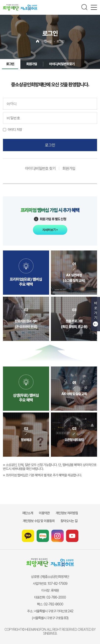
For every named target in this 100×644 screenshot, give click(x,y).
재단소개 (28, 513)
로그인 (60, 42)
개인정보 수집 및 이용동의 (39, 521)
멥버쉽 (48, 42)
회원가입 (32, 64)
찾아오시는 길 (69, 521)
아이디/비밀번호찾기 (62, 64)
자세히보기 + (50, 230)
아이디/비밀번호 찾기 (40, 168)
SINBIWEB (50, 633)
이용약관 (44, 513)
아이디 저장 (15, 130)
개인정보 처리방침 (67, 513)
